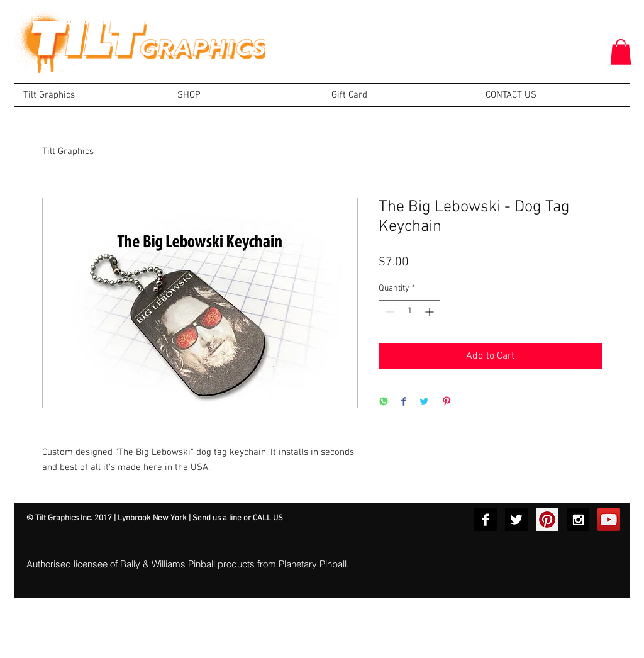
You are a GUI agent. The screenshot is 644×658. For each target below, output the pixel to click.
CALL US (268, 518)
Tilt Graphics (68, 152)
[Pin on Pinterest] (447, 402)
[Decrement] (388, 312)
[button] (621, 52)
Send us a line (217, 518)
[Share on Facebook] (404, 402)
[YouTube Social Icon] (609, 520)
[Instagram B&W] (578, 520)
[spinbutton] (409, 312)
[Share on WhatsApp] (384, 402)
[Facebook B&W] (486, 520)
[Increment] (430, 312)
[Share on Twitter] (424, 402)
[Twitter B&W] (516, 520)
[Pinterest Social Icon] (547, 520)
